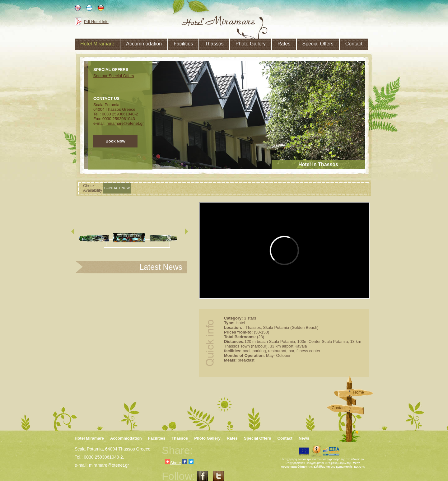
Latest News (161, 267)
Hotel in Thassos (318, 164)
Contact (339, 408)
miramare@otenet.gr (125, 123)
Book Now (115, 141)
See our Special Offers (114, 76)
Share (173, 462)
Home (359, 392)
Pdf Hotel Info (96, 22)
